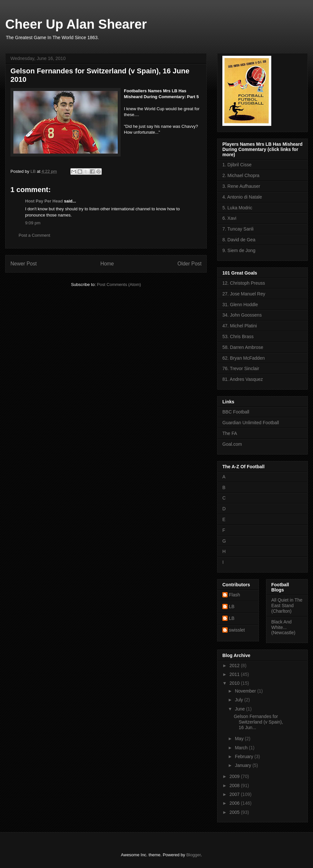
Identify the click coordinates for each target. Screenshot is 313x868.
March (242, 748)
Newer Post (24, 264)
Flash (234, 595)
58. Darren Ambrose (243, 347)
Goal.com (232, 444)
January (244, 765)
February (245, 756)
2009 (235, 776)
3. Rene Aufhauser (241, 186)
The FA (230, 433)
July (239, 700)
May (240, 739)
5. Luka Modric (237, 208)
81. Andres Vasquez (243, 379)
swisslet (237, 630)
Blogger (193, 855)
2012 (235, 666)
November (246, 691)
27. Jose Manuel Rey (244, 294)
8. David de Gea (239, 240)
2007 (235, 794)
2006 (235, 803)
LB (232, 606)
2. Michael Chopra (241, 175)
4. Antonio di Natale (242, 197)
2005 (235, 812)
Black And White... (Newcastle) (283, 627)
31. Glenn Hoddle (240, 305)
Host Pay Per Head (44, 201)
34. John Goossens (242, 315)
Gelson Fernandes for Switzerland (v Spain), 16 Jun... (258, 722)
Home (107, 264)
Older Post (189, 264)
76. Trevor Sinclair (241, 368)
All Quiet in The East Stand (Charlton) (287, 606)
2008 (235, 786)
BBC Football (236, 412)
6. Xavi (229, 218)
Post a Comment (34, 235)
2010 (235, 683)
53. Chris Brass (238, 337)
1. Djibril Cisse (237, 165)
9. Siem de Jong (239, 250)
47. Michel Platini (240, 326)
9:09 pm (33, 223)
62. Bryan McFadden (244, 358)
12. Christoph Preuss (244, 283)
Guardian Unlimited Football (251, 423)
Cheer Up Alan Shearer (76, 24)
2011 (235, 674)
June (240, 709)
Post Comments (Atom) (119, 284)
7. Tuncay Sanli (238, 229)
